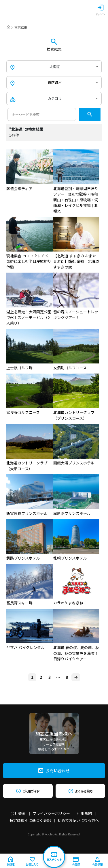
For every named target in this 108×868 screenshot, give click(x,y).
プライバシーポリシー (51, 813)
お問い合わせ (54, 770)
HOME (11, 862)
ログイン (101, 10)
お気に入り (32, 862)
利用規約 (84, 813)
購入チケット (54, 857)
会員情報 (97, 862)
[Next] (76, 677)
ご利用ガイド (28, 791)
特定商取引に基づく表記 (30, 820)
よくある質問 (80, 791)
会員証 (76, 862)
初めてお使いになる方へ (78, 820)
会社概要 (18, 813)
